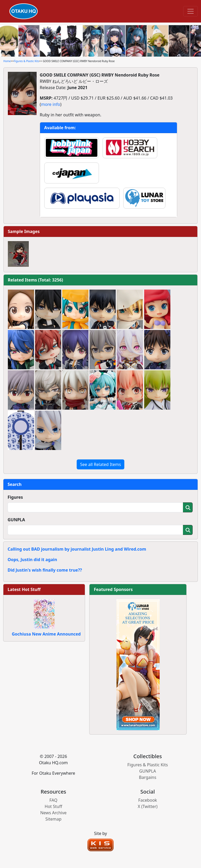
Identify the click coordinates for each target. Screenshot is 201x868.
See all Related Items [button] (100, 464)
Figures (15, 497)
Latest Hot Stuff (24, 589)
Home (7, 61)
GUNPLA (16, 520)
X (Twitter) (148, 806)
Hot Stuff (54, 806)
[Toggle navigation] (191, 11)
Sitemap (53, 819)
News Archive (54, 813)
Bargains (148, 777)
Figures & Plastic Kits (27, 61)
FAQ (53, 800)
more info (51, 104)
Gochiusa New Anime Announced (46, 634)
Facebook (148, 800)
